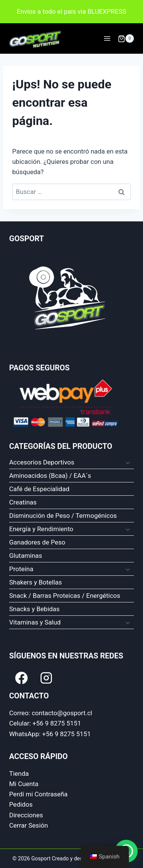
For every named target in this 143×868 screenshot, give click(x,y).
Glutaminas (26, 556)
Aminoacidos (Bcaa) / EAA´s (50, 476)
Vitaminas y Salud (35, 622)
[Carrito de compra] (126, 38)
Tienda (19, 774)
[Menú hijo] (127, 463)
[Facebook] (22, 678)
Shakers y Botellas (35, 582)
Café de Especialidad (39, 489)
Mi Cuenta (24, 784)
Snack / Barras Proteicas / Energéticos (65, 596)
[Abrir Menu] (107, 39)
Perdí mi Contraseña (38, 794)
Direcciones (26, 815)
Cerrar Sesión (29, 825)
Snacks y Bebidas (34, 609)
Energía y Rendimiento (41, 529)
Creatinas (23, 502)
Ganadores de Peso (37, 542)
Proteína (21, 569)
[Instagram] (46, 678)
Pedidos (21, 804)
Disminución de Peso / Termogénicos (63, 516)
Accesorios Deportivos (42, 462)
